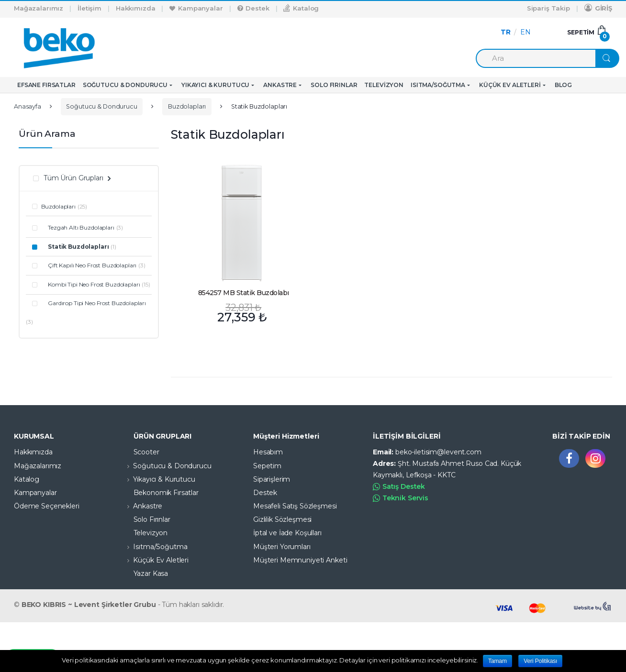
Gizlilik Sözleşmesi (282, 519)
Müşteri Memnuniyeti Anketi (300, 560)
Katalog (301, 8)
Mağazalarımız (39, 8)
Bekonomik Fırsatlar (159, 493)
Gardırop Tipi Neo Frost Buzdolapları (94, 303)
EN (525, 32)
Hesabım (268, 452)
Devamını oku (303, 310)
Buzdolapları (187, 106)
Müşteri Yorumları (282, 547)
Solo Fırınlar (334, 85)
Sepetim (267, 466)
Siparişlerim (272, 479)
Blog (563, 85)
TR (506, 32)
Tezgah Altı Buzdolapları (78, 227)
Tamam (497, 661)
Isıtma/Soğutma (438, 85)
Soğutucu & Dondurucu (125, 85)
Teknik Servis (401, 498)
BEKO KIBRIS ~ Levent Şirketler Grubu (89, 605)
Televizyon (384, 85)
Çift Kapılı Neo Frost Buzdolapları (89, 265)
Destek (253, 8)
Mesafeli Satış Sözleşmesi (295, 506)
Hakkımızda (136, 8)
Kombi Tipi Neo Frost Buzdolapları (91, 284)
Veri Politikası (540, 661)
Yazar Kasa (144, 573)
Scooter (139, 452)
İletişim (89, 8)
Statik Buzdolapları (75, 247)
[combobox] (536, 58)
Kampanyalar (196, 8)
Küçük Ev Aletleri (510, 85)
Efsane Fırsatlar (46, 85)
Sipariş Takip (548, 8)
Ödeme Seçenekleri (47, 506)
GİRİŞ (598, 8)
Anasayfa (28, 106)
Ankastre (280, 85)
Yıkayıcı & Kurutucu (215, 85)
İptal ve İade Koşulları (287, 533)
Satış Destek (399, 487)
